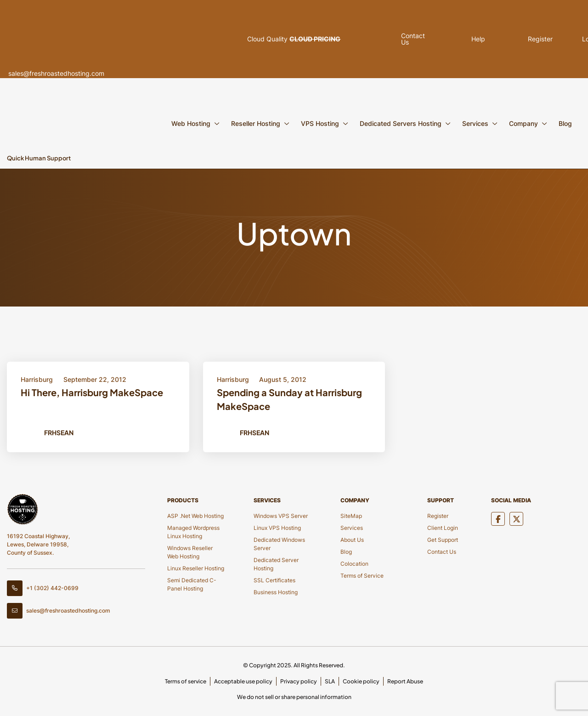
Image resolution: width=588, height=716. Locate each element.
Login (558, 39)
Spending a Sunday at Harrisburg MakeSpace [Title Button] (289, 399)
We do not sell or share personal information (294, 697)
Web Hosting (191, 123)
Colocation (354, 564)
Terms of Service (362, 576)
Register (503, 39)
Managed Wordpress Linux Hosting (193, 532)
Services (475, 123)
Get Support (443, 540)
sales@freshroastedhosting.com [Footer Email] (59, 611)
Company (523, 123)
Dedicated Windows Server (279, 544)
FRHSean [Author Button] (59, 432)
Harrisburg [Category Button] (37, 379)
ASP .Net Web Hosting (195, 516)
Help (448, 39)
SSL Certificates (274, 580)
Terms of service (186, 681)
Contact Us (442, 552)
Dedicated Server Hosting (276, 564)
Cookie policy (361, 681)
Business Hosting (276, 592)
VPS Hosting (320, 123)
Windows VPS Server (281, 516)
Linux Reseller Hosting (196, 568)
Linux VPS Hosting (277, 528)
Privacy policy (299, 681)
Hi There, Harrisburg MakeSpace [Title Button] (92, 392)
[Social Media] (498, 519)
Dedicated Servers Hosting (401, 123)
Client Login (443, 528)
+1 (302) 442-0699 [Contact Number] (43, 588)
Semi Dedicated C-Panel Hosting (192, 584)
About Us (352, 540)
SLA (330, 681)
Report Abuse (405, 681)
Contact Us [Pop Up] (403, 39)
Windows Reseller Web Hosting (190, 552)
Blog (565, 123)
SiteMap (351, 516)
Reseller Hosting (256, 123)
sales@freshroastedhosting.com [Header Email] (77, 39)
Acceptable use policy (243, 681)
